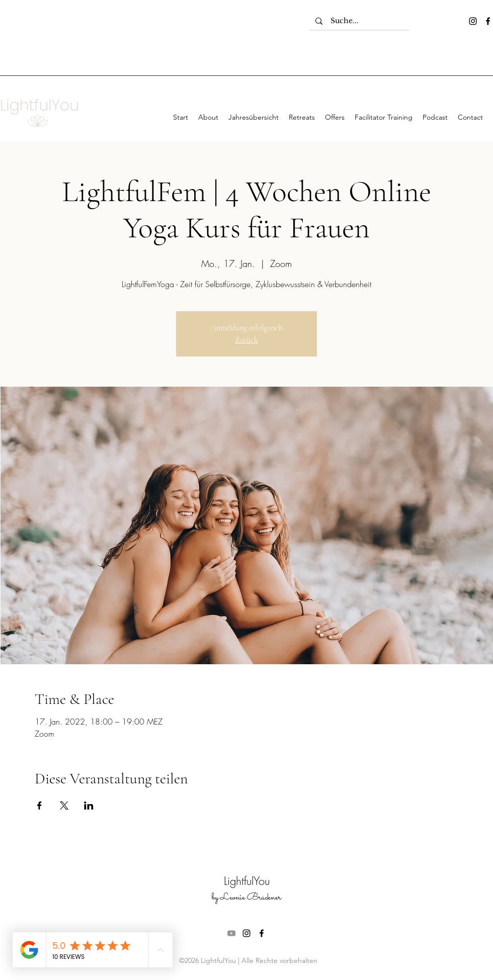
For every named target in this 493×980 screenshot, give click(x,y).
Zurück (247, 340)
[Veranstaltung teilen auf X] (64, 806)
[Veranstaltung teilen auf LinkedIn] (89, 806)
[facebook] (488, 21)
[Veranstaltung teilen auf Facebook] (39, 806)
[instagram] (473, 21)
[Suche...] (359, 21)
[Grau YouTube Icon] (231, 933)
